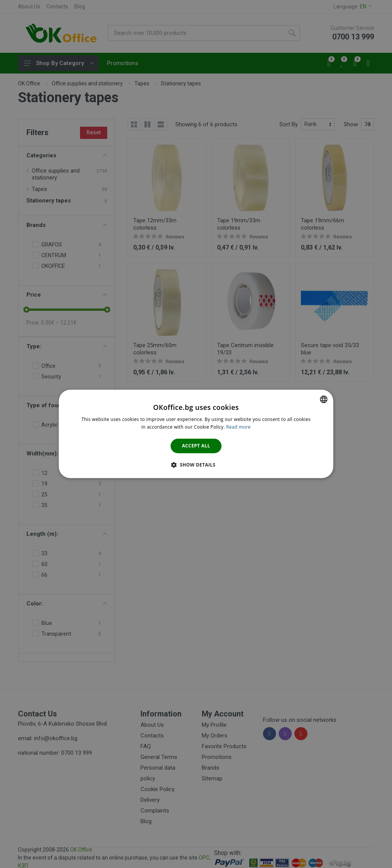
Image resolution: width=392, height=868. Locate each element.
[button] (196, 465)
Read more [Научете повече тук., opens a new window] (238, 427)
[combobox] (323, 399)
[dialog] (196, 434)
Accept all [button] (196, 446)
